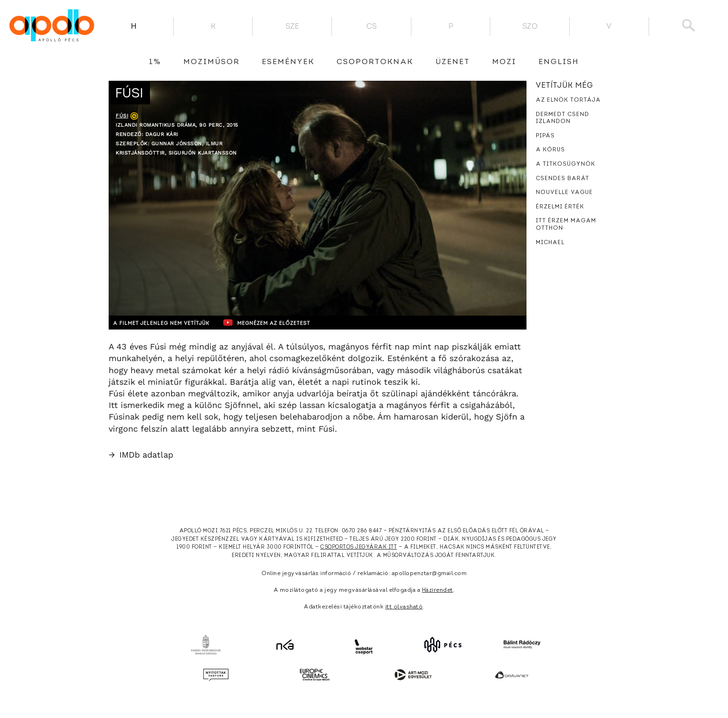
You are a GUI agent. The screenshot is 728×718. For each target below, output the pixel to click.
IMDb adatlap (141, 455)
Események (288, 62)
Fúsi (122, 116)
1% (155, 62)
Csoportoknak (375, 62)
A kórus (550, 150)
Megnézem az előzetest (289, 323)
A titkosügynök (565, 164)
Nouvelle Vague (564, 193)
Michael (550, 243)
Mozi (504, 62)
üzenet (453, 62)
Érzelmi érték (560, 207)
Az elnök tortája (568, 100)
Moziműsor (211, 62)
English (559, 62)
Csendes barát (562, 179)
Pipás (545, 136)
